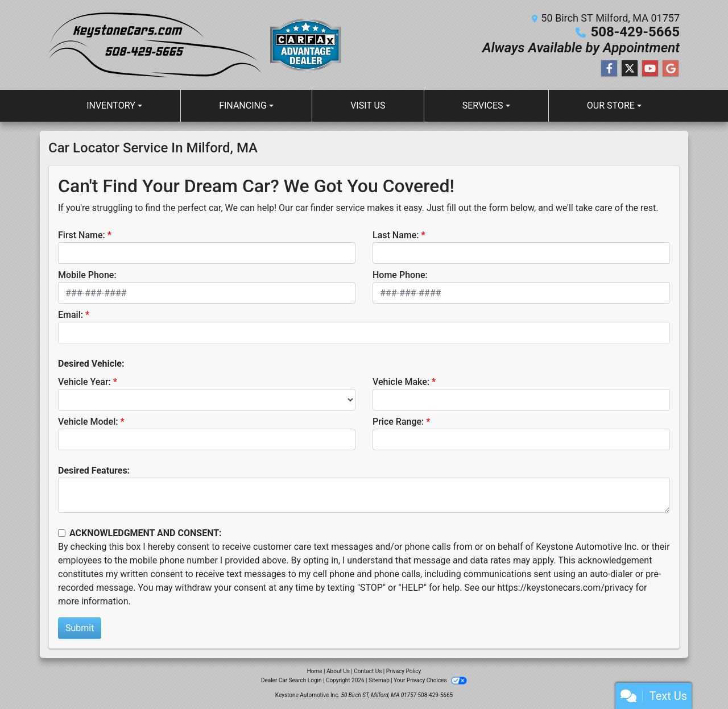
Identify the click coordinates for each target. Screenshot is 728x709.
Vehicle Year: (84, 382)
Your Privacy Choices (430, 680)
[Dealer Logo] (199, 45)
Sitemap (379, 680)
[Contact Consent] (62, 533)
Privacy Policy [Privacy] (404, 671)
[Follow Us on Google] (671, 69)
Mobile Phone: (87, 275)
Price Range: (398, 422)
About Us (338, 671)
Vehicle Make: (401, 382)
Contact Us (368, 671)
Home (315, 671)
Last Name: (396, 235)
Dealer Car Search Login (291, 680)
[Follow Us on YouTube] (650, 69)
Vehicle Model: (88, 422)
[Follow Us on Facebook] (609, 69)
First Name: (82, 235)
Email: (71, 315)
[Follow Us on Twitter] (630, 69)
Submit (80, 628)
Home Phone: (400, 275)
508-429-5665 (635, 32)
